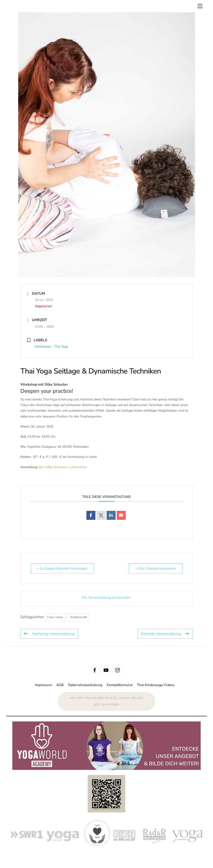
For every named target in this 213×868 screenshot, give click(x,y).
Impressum (44, 685)
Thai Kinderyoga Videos (156, 685)
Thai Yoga (55, 617)
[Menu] (200, 6)
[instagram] (117, 670)
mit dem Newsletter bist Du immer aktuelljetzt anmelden (106, 701)
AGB (60, 685)
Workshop (79, 617)
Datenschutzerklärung (85, 685)
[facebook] (95, 670)
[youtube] (106, 670)
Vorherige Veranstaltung (49, 634)
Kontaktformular (120, 685)
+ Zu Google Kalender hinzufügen (63, 568)
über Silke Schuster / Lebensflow (63, 467)
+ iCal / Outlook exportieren (155, 568)
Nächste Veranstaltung (165, 634)
